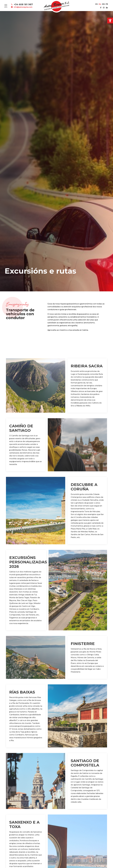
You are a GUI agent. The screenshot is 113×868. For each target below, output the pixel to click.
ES (97, 4)
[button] (110, 21)
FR (107, 4)
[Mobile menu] (6, 5)
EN (103, 4)
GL (100, 4)
